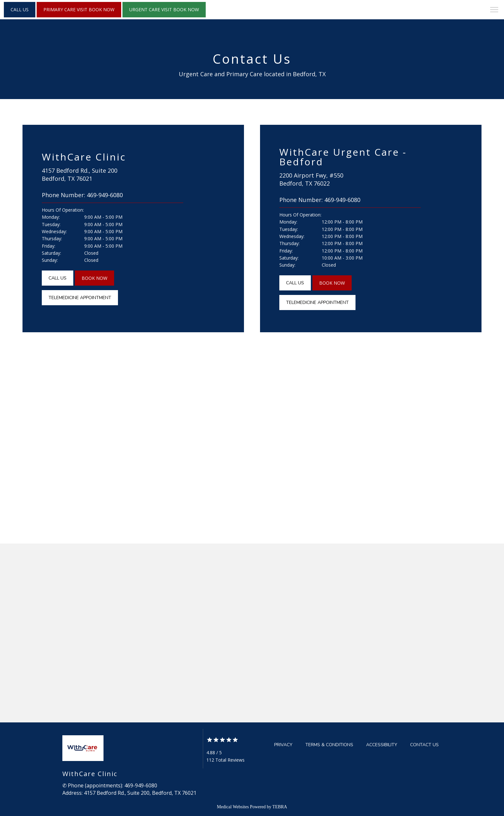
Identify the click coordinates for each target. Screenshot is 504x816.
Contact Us (424, 745)
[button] (494, 10)
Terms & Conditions (329, 745)
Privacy (283, 745)
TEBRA (280, 807)
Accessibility (382, 745)
